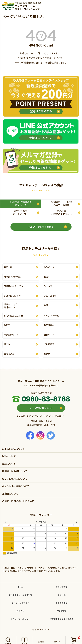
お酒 (46, 305)
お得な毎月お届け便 (13, 316)
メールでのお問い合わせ (41, 408)
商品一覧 (8, 267)
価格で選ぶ (9, 354)
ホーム (20, 587)
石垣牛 (47, 276)
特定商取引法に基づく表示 (62, 619)
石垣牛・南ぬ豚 (61, 204)
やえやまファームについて (20, 595)
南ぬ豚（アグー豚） (13, 276)
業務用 (47, 354)
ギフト (7, 344)
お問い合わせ (62, 587)
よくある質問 (62, 603)
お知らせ (20, 611)
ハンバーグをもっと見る (41, 227)
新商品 (7, 325)
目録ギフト (49, 335)
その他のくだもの (12, 296)
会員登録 (41, 642)
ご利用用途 (49, 344)
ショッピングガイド (20, 603)
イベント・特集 (51, 316)
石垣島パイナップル (61, 212)
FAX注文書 (61, 611)
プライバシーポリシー (20, 619)
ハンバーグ (20, 204)
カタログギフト (11, 335)
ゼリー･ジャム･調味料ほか (11, 306)
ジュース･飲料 (51, 296)
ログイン (57, 642)
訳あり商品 (49, 325)
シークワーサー (21, 212)
